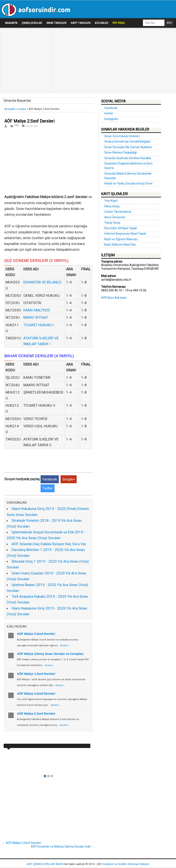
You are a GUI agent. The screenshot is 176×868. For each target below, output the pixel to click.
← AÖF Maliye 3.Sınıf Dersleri (22, 843)
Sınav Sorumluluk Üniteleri (122, 136)
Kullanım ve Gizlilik (115, 864)
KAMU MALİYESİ (37, 310)
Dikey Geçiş (112, 206)
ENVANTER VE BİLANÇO (42, 282)
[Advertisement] (25, 41)
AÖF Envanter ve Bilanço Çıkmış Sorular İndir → (63, 846)
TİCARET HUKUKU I (39, 325)
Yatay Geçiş (112, 223)
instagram (111, 119)
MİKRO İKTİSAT (36, 317)
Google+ (69, 479)
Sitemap (133, 864)
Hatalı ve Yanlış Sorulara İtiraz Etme (128, 183)
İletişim (145, 864)
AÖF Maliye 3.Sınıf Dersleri (36, 634)
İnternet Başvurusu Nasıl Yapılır (125, 234)
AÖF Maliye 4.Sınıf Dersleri (36, 694)
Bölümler (102, 23)
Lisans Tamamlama (118, 212)
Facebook (50, 479)
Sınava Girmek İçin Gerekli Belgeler (128, 142)
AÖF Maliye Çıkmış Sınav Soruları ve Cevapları (50, 654)
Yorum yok (31, 126)
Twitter (48, 488)
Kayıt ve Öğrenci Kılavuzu (121, 239)
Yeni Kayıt (111, 201)
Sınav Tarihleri (56, 23)
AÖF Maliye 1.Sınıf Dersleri (36, 674)
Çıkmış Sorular (32, 23)
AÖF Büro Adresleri (114, 298)
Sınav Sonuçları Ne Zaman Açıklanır (128, 147)
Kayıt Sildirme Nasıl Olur (120, 245)
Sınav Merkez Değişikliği (121, 152)
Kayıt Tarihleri (81, 23)
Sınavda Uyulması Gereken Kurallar (128, 158)
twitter (109, 113)
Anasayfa (11, 23)
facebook (111, 108)
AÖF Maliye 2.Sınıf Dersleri (29, 121)
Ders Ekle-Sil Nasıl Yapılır (121, 228)
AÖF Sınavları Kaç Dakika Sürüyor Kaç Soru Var (49, 544)
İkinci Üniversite (115, 217)
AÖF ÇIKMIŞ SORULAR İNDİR (45, 864)
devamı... (65, 646)
